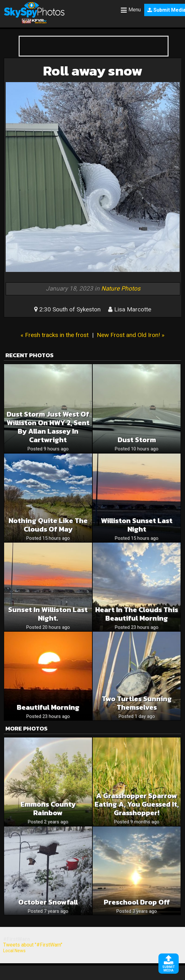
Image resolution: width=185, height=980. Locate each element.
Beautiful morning (48, 707)
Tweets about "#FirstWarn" (33, 945)
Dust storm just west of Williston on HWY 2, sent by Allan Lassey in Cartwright (48, 427)
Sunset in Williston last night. (48, 614)
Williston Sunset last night (137, 525)
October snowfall (48, 902)
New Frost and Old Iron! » (131, 335)
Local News (14, 951)
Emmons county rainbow (48, 809)
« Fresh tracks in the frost (55, 335)
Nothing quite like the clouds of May (48, 525)
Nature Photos (121, 289)
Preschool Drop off (137, 902)
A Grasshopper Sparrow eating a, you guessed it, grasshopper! (137, 804)
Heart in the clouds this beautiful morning (137, 614)
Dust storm (137, 440)
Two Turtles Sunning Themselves (137, 703)
